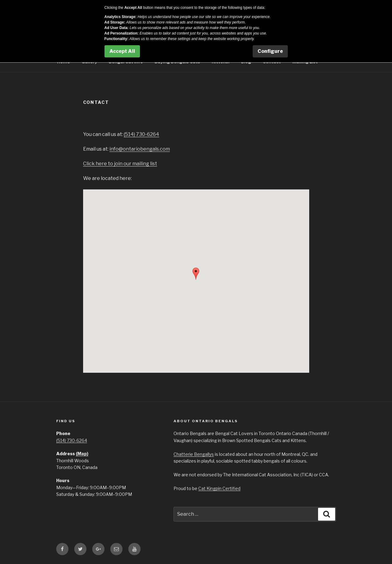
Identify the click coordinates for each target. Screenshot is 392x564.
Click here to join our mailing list (120, 164)
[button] (196, 274)
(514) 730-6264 (141, 134)
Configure (270, 51)
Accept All (122, 51)
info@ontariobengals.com (140, 149)
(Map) (82, 454)
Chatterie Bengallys (194, 454)
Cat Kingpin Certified (219, 488)
